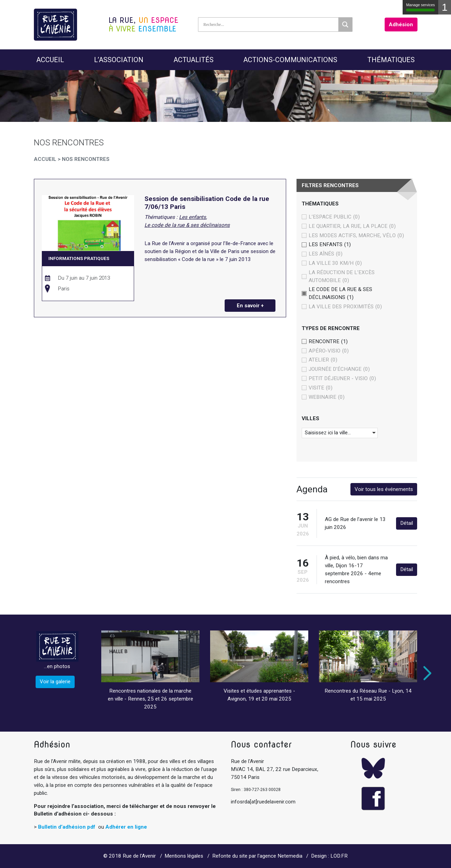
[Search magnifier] (345, 25)
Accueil (50, 60)
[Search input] (270, 25)
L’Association (119, 60)
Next (426, 673)
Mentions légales (184, 856)
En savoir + (250, 306)
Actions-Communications (290, 60)
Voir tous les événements (384, 489)
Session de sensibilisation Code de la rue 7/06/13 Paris (207, 203)
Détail (407, 523)
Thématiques (391, 60)
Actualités (194, 60)
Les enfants (192, 217)
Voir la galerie (55, 682)
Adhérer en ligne (126, 827)
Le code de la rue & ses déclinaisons (187, 225)
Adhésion (401, 25)
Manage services (420, 7)
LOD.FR (339, 856)
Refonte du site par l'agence (244, 856)
